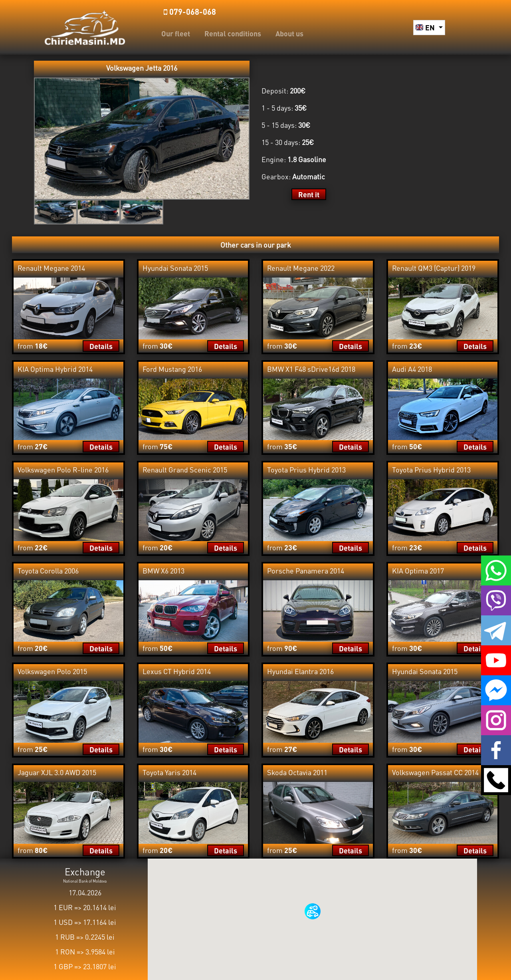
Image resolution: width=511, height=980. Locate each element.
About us (289, 33)
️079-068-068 (190, 12)
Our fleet (176, 33)
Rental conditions (233, 33)
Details (101, 346)
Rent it (309, 194)
